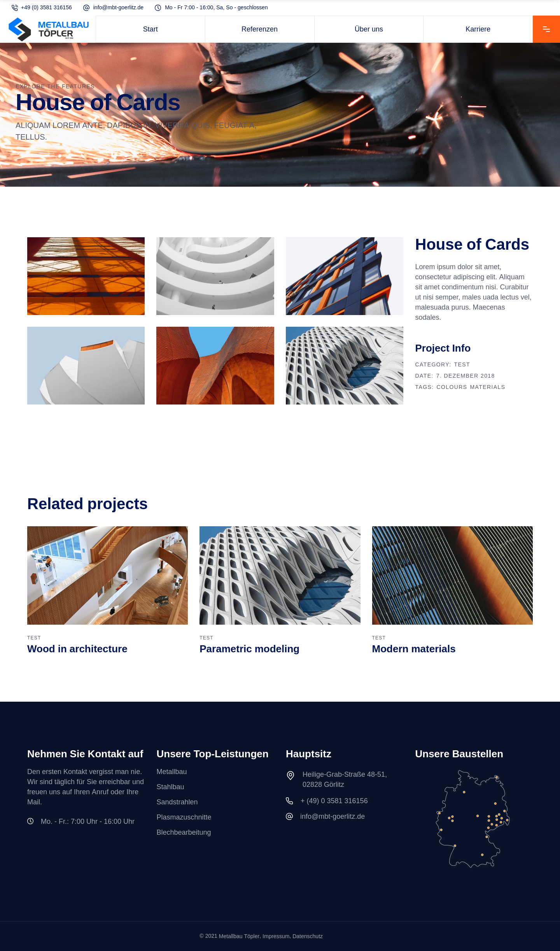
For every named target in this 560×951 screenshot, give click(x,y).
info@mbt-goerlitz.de (118, 8)
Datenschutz (308, 936)
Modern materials (414, 649)
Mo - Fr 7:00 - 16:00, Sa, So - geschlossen (216, 8)
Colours (452, 387)
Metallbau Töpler (239, 936)
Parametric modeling (249, 649)
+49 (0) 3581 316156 (46, 8)
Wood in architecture (77, 649)
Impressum (276, 936)
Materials (488, 387)
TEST (462, 365)
